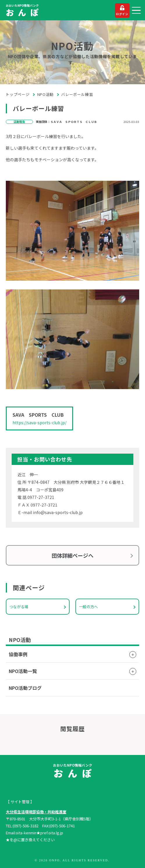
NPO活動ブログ (25, 688)
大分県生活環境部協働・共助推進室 (36, 812)
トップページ (18, 94)
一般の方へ (88, 607)
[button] (136, 10)
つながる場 (19, 607)
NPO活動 (45, 94)
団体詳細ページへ (72, 555)
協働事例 (18, 654)
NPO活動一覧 (23, 671)
